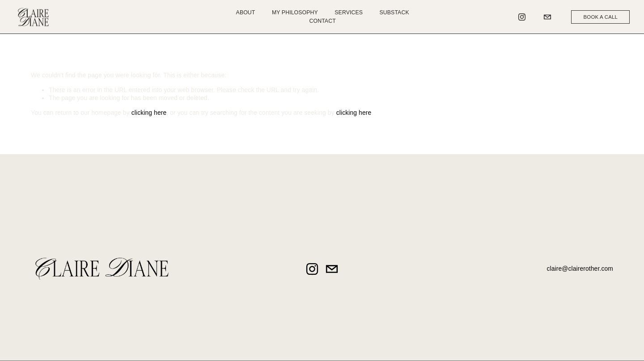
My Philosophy (295, 13)
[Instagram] (522, 17)
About (246, 13)
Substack (394, 13)
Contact (323, 21)
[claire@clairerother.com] (547, 17)
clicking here (149, 113)
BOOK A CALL (601, 17)
